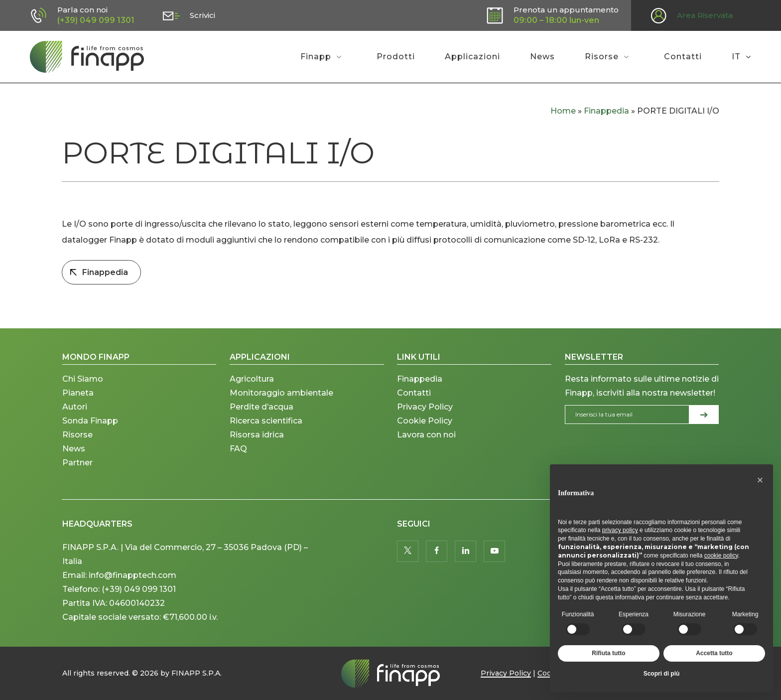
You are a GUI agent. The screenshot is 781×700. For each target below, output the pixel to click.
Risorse (77, 435)
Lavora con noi (426, 435)
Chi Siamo (83, 379)
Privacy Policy (425, 407)
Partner (77, 463)
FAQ (238, 449)
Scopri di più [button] (662, 674)
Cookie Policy (425, 421)
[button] (760, 480)
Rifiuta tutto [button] (608, 653)
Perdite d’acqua (261, 407)
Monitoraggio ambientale (281, 393)
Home (563, 111)
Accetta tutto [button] (714, 653)
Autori (75, 407)
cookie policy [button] (721, 556)
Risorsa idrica (257, 435)
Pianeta (78, 393)
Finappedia (606, 111)
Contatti (414, 393)
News (74, 449)
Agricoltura (252, 379)
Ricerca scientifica (266, 421)
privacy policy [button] (620, 530)
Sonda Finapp (90, 421)
